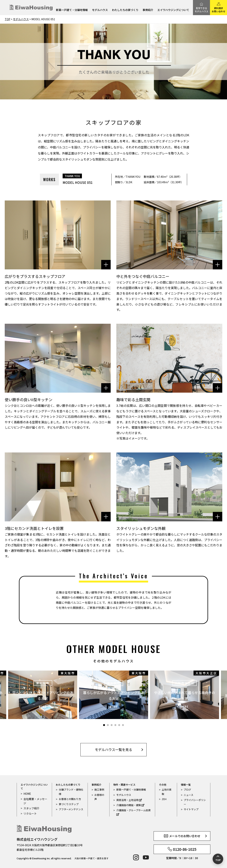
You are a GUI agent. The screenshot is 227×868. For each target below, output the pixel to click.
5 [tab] (119, 725)
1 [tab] (104, 725)
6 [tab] (123, 725)
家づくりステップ (69, 804)
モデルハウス (100, 10)
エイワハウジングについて (173, 10)
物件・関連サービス (124, 785)
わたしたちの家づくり (125, 10)
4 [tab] (115, 725)
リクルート (30, 813)
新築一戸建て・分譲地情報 (72, 10)
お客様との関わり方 (70, 799)
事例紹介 (148, 10)
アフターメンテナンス (71, 809)
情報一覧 (186, 785)
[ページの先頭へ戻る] (218, 859)
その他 (163, 785)
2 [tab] (108, 725)
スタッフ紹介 (31, 808)
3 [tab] (112, 725)
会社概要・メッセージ (35, 801)
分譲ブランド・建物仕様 (71, 792)
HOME (27, 794)
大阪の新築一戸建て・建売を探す (91, 858)
